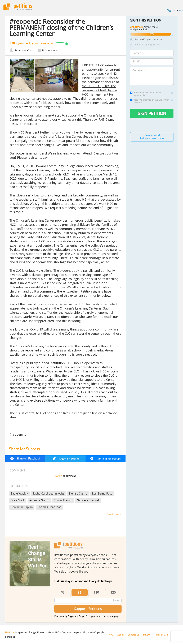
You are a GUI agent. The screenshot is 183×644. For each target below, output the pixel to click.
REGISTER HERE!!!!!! (23, 124)
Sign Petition (152, 113)
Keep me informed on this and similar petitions (149, 101)
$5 (79, 593)
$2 (63, 592)
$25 (113, 592)
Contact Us (133, 635)
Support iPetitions (88, 609)
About (120, 635)
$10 (96, 592)
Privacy (147, 635)
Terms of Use (161, 635)
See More (113, 514)
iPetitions (18, 7)
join (181, 10)
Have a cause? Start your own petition (152, 137)
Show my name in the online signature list (146, 94)
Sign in (171, 10)
